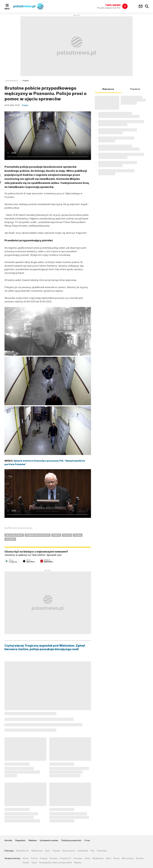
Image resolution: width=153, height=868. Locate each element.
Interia (26, 858)
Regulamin (20, 841)
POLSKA (78, 535)
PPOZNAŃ (10, 539)
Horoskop (78, 858)
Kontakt (8, 841)
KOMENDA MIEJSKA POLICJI (38, 535)
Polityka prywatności (71, 841)
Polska (26, 81)
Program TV (65, 858)
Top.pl (34, 863)
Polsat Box (102, 851)
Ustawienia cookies (49, 841)
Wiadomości (37, 851)
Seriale (26, 863)
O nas (87, 841)
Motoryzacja (128, 858)
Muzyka (78, 863)
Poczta (34, 858)
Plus (92, 851)
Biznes (117, 858)
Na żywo (54, 858)
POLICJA (67, 535)
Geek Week (83, 851)
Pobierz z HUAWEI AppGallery (54, 561)
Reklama (33, 841)
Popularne (135, 89)
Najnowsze (108, 89)
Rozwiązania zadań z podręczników (56, 863)
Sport (48, 851)
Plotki (87, 858)
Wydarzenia (98, 858)
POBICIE (56, 535)
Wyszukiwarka (147, 6)
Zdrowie (140, 858)
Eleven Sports (69, 851)
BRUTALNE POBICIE (14, 535)
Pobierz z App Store (36, 561)
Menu (7, 9)
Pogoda (56, 851)
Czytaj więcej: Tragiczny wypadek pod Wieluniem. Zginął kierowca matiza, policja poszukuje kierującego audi (45, 647)
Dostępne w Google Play (19, 561)
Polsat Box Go (22, 851)
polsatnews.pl (12, 81)
